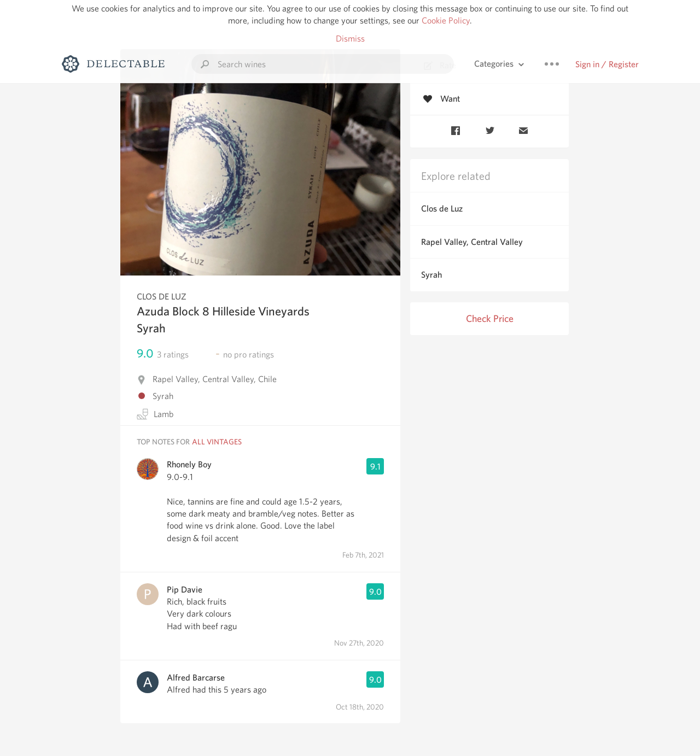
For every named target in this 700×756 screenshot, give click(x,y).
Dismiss (350, 39)
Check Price (490, 318)
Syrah (431, 275)
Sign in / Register (607, 64)
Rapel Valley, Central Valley (472, 242)
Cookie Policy (446, 20)
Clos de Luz (442, 209)
